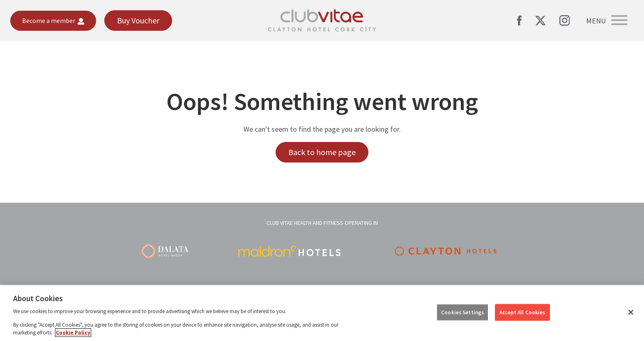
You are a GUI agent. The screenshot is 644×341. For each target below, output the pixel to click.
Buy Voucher (138, 20)
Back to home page (322, 152)
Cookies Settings (462, 312)
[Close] (631, 312)
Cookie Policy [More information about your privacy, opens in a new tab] (73, 333)
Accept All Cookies (522, 312)
